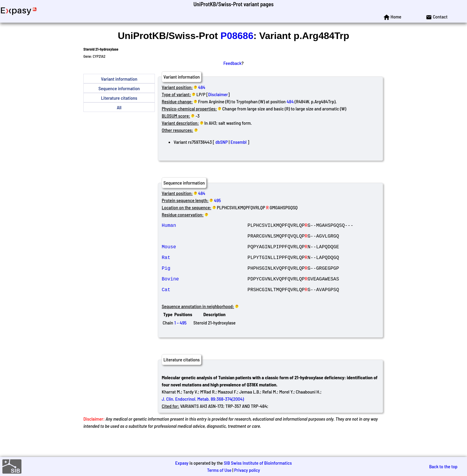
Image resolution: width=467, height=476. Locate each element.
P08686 (237, 36)
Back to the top (443, 466)
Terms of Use (219, 470)
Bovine (205, 292)
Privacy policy (247, 470)
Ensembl (239, 142)
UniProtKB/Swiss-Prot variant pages (233, 4)
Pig (205, 279)
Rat (205, 266)
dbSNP (221, 142)
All (119, 107)
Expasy (182, 463)
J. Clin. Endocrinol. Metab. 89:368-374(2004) (203, 415)
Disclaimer (218, 94)
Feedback (232, 63)
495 (218, 200)
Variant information (119, 79)
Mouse (205, 252)
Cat (205, 305)
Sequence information (119, 88)
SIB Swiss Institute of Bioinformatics (258, 463)
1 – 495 (180, 339)
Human (205, 226)
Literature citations (119, 98)
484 (202, 87)
